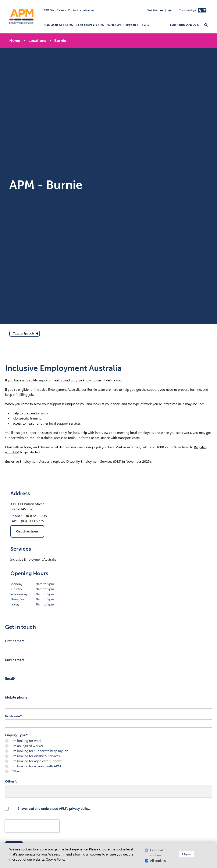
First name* (14, 641)
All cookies (158, 861)
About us (89, 10)
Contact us (75, 10)
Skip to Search (9, 2)
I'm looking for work (27, 741)
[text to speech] (25, 334)
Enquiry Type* (16, 735)
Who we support (123, 25)
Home (15, 41)
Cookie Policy (56, 859)
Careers (61, 10)
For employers (90, 25)
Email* (10, 679)
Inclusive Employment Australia (58, 390)
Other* (10, 781)
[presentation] (32, 826)
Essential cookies (156, 853)
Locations (37, 41)
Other (16, 771)
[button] (206, 25)
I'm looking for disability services (36, 756)
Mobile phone (16, 697)
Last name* (14, 660)
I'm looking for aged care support (36, 761)
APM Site (49, 10)
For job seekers (58, 25)
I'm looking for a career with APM (36, 766)
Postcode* (13, 716)
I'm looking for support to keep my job (40, 751)
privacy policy (79, 809)
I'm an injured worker (27, 746)
